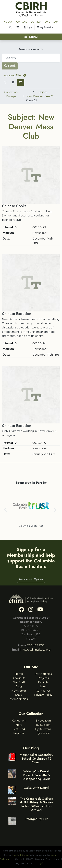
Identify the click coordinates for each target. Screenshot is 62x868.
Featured (19, 729)
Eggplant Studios (20, 855)
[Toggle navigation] (31, 37)
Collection (19, 721)
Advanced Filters (15, 75)
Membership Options (31, 579)
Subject (42, 92)
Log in (41, 863)
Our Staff (19, 682)
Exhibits (43, 682)
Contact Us (43, 691)
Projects (43, 678)
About (8, 22)
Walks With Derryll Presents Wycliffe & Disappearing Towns (36, 775)
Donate (36, 22)
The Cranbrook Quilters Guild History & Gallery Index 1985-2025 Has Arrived (36, 804)
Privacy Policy (43, 695)
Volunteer (51, 22)
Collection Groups (11, 94)
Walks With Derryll (36, 788)
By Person (43, 733)
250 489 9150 (36, 645)
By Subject (43, 725)
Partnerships (43, 674)
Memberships (19, 699)
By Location (43, 721)
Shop (19, 695)
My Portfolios (45, 27)
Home (19, 674)
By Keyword (43, 729)
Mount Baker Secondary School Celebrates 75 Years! (36, 758)
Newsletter (19, 691)
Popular (19, 733)
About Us (19, 678)
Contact (22, 22)
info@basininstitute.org (35, 650)
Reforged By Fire (36, 819)
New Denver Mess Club (42, 96)
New (19, 725)
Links (43, 686)
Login (28, 27)
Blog (19, 686)
